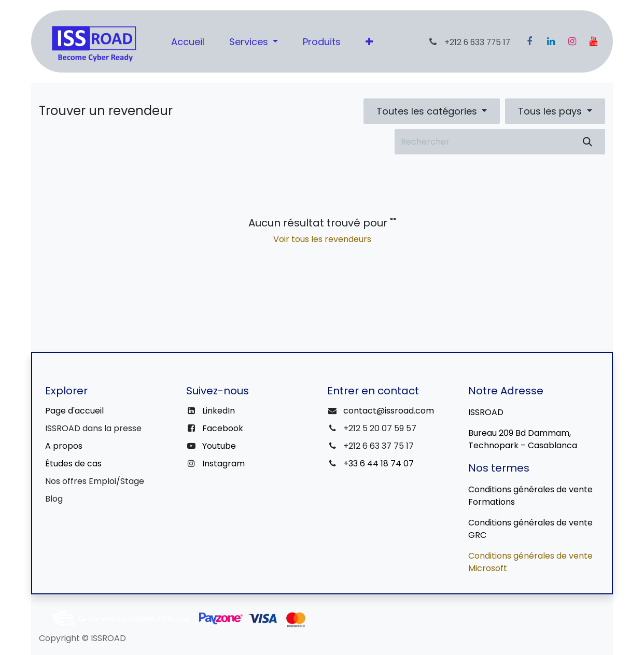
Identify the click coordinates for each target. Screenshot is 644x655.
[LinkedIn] (551, 41)
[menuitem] (188, 42)
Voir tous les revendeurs (322, 239)
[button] (432, 111)
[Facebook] (529, 41)
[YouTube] (593, 41)
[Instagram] (572, 41)
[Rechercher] (587, 142)
